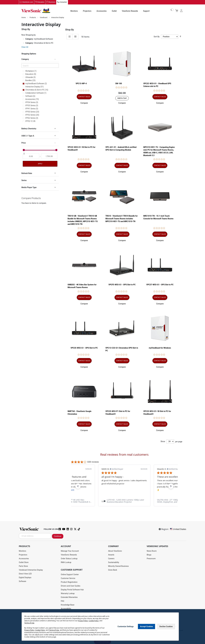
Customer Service (68, 578)
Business (52, 2)
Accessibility (66, 609)
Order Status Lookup (69, 559)
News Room (152, 551)
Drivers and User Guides (71, 586)
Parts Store (23, 566)
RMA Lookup (66, 562)
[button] (84, 103)
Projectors (87, 11)
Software (22, 581)
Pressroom (151, 559)
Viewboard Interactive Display (31, 570)
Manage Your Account (70, 551)
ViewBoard (44, 18)
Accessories (102, 11)
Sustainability (114, 562)
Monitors (74, 11)
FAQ (62, 601)
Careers (111, 559)
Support (146, 11)
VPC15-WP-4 (81, 84)
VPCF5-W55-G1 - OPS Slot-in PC (122, 285)
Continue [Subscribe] (58, 536)
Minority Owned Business (118, 566)
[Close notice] (175, 627)
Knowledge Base (68, 605)
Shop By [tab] (70, 30)
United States (178, 529)
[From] (31, 156)
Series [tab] (24, 180)
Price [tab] (24, 143)
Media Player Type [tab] (29, 187)
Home (24, 18)
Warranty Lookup (68, 593)
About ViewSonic (115, 551)
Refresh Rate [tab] (27, 173)
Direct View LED (25, 574)
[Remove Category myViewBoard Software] (24, 39)
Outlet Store (24, 562)
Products (33, 18)
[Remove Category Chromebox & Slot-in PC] (24, 43)
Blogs (149, 555)
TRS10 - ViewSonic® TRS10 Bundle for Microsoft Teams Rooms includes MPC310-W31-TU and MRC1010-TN (122, 219)
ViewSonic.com (28, 2)
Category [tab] (25, 59)
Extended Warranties (69, 597)
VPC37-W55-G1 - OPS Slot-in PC (160, 285)
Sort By (157, 37)
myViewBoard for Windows (160, 348)
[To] (49, 156)
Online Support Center (70, 574)
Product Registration (69, 582)
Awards (111, 555)
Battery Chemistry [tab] (29, 129)
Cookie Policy (94, 621)
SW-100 (119, 84)
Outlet (114, 11)
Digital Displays (25, 577)
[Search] (40, 66)
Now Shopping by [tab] (29, 35)
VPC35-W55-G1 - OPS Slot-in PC (84, 348)
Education (41, 2)
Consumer (63, 2)
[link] (124, 501)
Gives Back (113, 570)
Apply (40, 164)
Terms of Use (29, 624)
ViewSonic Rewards (130, 11)
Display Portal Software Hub (72, 590)
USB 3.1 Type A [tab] (28, 136)
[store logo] (36, 11)
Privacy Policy (83, 621)
